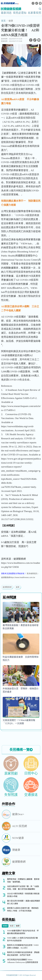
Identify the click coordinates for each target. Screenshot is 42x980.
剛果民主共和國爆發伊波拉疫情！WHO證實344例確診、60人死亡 (23, 946)
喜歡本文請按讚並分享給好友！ (14, 573)
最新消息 (6, 13)
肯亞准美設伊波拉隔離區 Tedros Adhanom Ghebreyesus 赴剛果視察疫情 (23, 961)
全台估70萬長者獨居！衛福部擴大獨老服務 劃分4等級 (23, 895)
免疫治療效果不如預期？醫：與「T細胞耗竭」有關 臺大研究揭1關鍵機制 (23, 888)
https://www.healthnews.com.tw (23, 577)
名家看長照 (34, 13)
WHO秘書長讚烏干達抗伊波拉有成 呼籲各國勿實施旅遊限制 (23, 932)
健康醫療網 (7, 587)
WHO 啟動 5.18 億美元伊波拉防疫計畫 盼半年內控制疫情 (23, 939)
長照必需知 (20, 13)
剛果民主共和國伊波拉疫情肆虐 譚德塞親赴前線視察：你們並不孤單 (23, 954)
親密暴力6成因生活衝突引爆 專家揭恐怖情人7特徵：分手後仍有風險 (23, 909)
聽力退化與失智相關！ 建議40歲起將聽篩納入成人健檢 (24, 902)
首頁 (3, 21)
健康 (11, 21)
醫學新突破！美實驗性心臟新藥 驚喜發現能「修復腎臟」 (23, 880)
